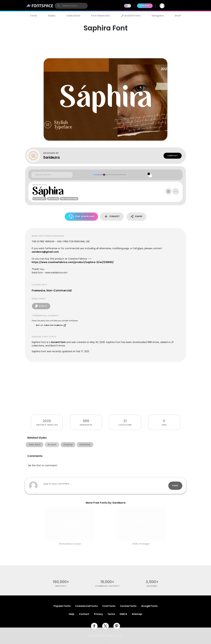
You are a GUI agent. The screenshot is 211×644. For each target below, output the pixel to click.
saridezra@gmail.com (45, 252)
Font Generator (101, 16)
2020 (47, 421)
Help (72, 614)
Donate (41, 306)
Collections (73, 16)
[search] (71, 6)
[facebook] (94, 626)
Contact (173, 156)
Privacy (98, 614)
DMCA (123, 614)
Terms (111, 614)
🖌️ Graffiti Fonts (131, 16)
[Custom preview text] (52, 175)
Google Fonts (149, 606)
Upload (145, 6)
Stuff (178, 16)
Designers (158, 16)
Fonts (34, 16)
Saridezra (51, 157)
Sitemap (137, 614)
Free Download (82, 217)
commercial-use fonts (107, 586)
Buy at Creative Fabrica (51, 325)
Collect (112, 217)
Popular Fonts (62, 606)
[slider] (104, 175)
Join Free (177, 6)
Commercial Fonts (86, 606)
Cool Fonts (109, 606)
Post (175, 486)
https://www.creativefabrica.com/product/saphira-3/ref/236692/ (73, 262)
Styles (52, 16)
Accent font (58, 342)
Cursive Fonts (128, 606)
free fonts (61, 586)
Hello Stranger (141, 544)
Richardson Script (70, 544)
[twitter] (105, 626)
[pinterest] (117, 626)
